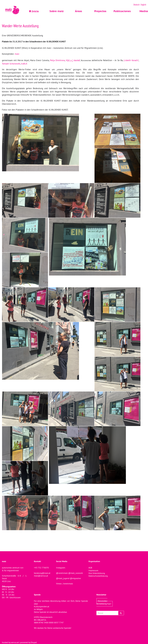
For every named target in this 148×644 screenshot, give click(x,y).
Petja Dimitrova (57, 60)
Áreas (79, 11)
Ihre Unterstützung (97, 573)
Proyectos (100, 11)
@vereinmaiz (62, 573)
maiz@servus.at (41, 576)
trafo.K (24, 64)
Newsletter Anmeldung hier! (104, 602)
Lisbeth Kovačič (131, 60)
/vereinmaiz (68, 584)
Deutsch (136, 5)
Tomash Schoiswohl (11, 64)
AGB (90, 568)
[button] (48, 143)
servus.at (15, 642)
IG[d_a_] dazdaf (73, 60)
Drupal (34, 642)
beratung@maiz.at (42, 573)
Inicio (35, 11)
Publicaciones (122, 11)
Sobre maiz (57, 11)
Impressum (93, 570)
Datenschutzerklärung (98, 576)
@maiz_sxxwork (76, 573)
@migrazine (75, 578)
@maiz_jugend (63, 578)
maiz (17, 54)
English (143, 5)
